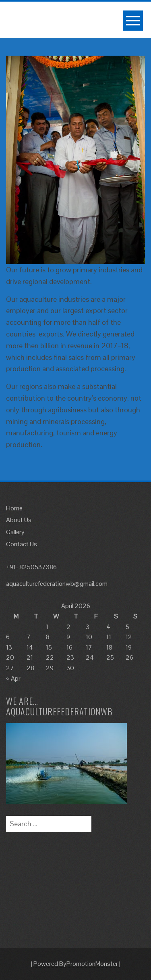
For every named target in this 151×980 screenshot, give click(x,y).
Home (14, 508)
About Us (19, 520)
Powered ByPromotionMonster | (77, 964)
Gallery (15, 532)
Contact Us (22, 544)
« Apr (13, 678)
